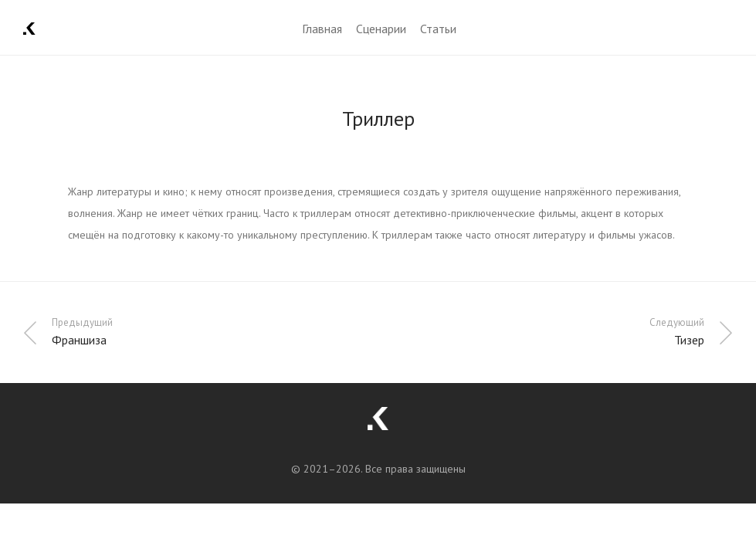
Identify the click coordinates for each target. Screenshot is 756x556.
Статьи (438, 29)
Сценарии (381, 29)
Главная (322, 29)
